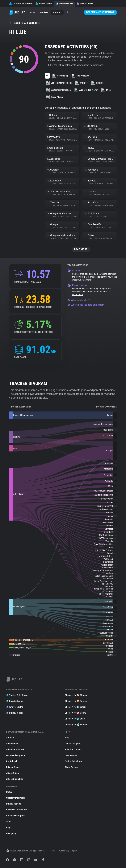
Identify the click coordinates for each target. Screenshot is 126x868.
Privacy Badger (13, 767)
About (32, 12)
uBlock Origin (12, 773)
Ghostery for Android (76, 725)
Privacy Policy (63, 851)
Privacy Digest (85, 4)
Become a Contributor (100, 12)
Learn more (86, 280)
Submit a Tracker (73, 749)
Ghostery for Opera (75, 713)
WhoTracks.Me (64, 4)
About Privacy (71, 767)
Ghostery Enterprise (16, 816)
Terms (53, 851)
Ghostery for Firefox (76, 701)
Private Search (44, 4)
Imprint (74, 851)
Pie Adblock (12, 761)
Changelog (11, 833)
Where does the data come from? (86, 305)
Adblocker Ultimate (15, 749)
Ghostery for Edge (75, 719)
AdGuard (10, 738)
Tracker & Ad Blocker (20, 4)
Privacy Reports (14, 804)
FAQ (67, 738)
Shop (9, 821)
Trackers (44, 12)
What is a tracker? (79, 300)
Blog (8, 827)
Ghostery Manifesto (16, 798)
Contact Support (72, 744)
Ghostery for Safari (75, 707)
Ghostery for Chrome (76, 695)
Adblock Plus (12, 744)
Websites (57, 12)
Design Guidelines (73, 761)
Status (9, 792)
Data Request (71, 755)
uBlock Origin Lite (15, 779)
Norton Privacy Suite (16, 755)
